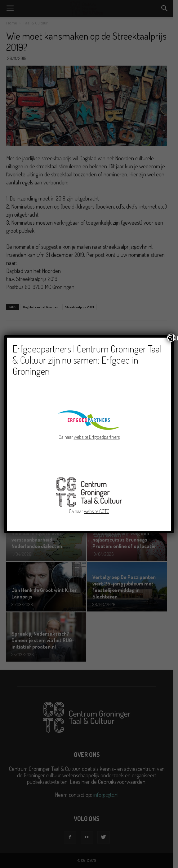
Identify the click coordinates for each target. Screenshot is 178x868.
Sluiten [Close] (171, 338)
